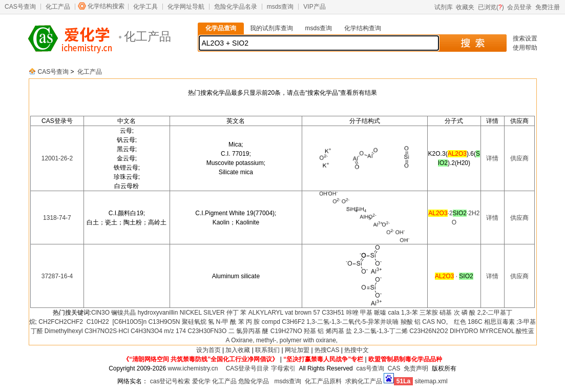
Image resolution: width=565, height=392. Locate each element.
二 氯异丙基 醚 (249, 331)
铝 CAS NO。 (433, 322)
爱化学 (201, 381)
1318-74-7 (57, 218)
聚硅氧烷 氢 (198, 322)
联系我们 (267, 350)
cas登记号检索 (170, 381)
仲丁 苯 (236, 313)
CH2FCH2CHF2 (61, 322)
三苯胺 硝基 (436, 313)
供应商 (519, 158)
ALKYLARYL (266, 313)
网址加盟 (297, 350)
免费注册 (548, 7)
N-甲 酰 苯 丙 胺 (238, 322)
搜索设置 (525, 38)
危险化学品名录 (236, 7)
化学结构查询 (363, 28)
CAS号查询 (20, 7)
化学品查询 (221, 28)
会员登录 (519, 7)
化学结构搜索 (106, 6)
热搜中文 (357, 350)
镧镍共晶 (123, 313)
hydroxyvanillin (158, 313)
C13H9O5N (164, 322)
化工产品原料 (323, 381)
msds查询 (280, 7)
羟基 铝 (314, 331)
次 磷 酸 (465, 313)
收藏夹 (465, 7)
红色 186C (468, 322)
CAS (394, 368)
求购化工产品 (364, 381)
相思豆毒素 (499, 322)
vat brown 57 (302, 313)
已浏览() (491, 7)
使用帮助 (525, 48)
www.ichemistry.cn (193, 368)
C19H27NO (286, 331)
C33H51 (333, 313)
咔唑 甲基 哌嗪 (367, 313)
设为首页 (208, 350)
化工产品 (58, 7)
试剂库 (444, 7)
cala (394, 313)
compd (271, 322)
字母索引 (283, 368)
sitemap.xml (431, 381)
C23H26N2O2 (428, 331)
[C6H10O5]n (129, 322)
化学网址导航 (186, 7)
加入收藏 (238, 350)
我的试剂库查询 (271, 28)
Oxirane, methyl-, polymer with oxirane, (284, 340)
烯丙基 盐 (339, 331)
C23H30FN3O (207, 331)
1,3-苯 (410, 313)
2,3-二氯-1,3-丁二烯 (380, 331)
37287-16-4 (57, 276)
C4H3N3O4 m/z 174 (158, 331)
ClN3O (100, 313)
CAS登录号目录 (248, 368)
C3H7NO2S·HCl (107, 331)
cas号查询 (370, 368)
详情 (492, 158)
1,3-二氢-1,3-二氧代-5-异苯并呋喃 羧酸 (359, 322)
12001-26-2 (57, 158)
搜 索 (473, 43)
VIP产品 (314, 7)
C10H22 (97, 322)
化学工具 (145, 7)
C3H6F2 (293, 322)
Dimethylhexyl (64, 331)
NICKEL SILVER (202, 313)
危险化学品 (254, 381)
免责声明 (416, 368)
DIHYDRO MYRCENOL (482, 331)
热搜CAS (327, 350)
